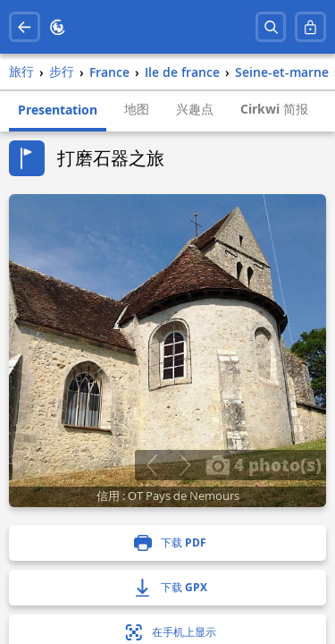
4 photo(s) (264, 464)
